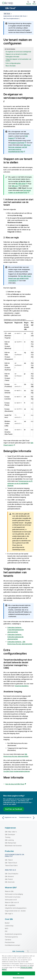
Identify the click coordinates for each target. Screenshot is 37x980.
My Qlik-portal (21, 184)
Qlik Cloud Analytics (12, 874)
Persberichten (10, 942)
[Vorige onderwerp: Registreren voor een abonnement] (10, 818)
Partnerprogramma (11, 937)
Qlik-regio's (9, 914)
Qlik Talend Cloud (11, 863)
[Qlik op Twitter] (28, 951)
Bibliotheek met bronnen (13, 846)
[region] (18, 966)
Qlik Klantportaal (10, 843)
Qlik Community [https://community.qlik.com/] (18, 951)
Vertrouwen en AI (11, 900)
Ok (18, 973)
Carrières (8, 940)
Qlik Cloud (11, 8)
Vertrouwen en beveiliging (14, 894)
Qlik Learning (9, 840)
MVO (7, 928)
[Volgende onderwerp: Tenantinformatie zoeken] (27, 818)
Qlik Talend (9, 860)
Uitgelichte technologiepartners (16, 908)
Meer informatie (11, 66)
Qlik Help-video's (11, 832)
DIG (6, 931)
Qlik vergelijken (10, 905)
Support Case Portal (17, 143)
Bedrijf (7, 923)
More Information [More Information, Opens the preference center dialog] (18, 978)
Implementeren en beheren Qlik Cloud (15, 16)
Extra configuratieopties (13, 63)
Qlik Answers (9, 876)
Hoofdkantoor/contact (12, 945)
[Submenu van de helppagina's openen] (3, 8)
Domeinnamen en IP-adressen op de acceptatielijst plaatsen (20, 483)
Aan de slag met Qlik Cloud (15, 784)
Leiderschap (9, 926)
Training (8, 837)
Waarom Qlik (9, 891)
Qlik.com (15, 186)
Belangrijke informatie (12, 57)
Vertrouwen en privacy (13, 897)
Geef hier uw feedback (14, 809)
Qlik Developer (10, 834)
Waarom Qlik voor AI (12, 902)
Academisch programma (13, 934)
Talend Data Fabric (11, 865)
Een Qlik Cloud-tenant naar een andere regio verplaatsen (20, 278)
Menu (34, 4)
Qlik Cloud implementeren (11, 18)
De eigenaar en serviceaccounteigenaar (18, 52)
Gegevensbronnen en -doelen (15, 911)
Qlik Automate (10, 882)
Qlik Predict (9, 879)
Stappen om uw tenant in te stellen (16, 54)
